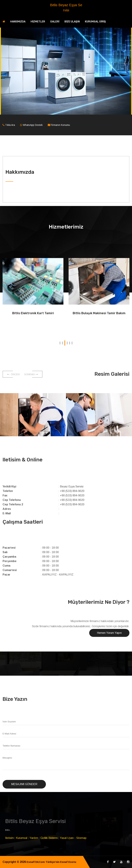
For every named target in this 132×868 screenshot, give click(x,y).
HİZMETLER (38, 22)
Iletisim (9, 838)
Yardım (34, 838)
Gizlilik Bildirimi (49, 838)
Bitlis (8, 830)
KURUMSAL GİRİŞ (95, 22)
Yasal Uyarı (67, 838)
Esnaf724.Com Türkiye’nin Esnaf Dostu (53, 862)
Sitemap (81, 838)
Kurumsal (22, 838)
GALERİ (55, 22)
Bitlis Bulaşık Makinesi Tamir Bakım (99, 313)
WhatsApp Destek (33, 125)
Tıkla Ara (10, 125)
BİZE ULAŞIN (72, 22)
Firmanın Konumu (60, 125)
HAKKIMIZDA (18, 22)
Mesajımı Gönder (24, 784)
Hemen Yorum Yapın (109, 633)
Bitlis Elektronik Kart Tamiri (33, 313)
